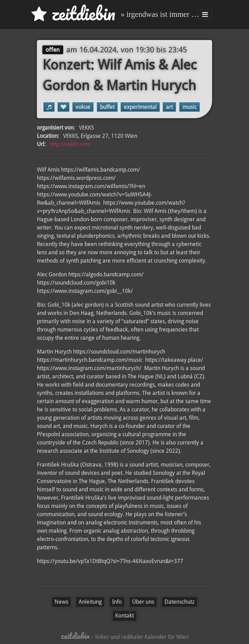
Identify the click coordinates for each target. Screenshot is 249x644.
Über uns (143, 602)
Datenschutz (180, 602)
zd (73, 14)
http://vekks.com (70, 144)
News (61, 602)
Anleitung (90, 602)
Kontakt (124, 616)
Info (117, 602)
